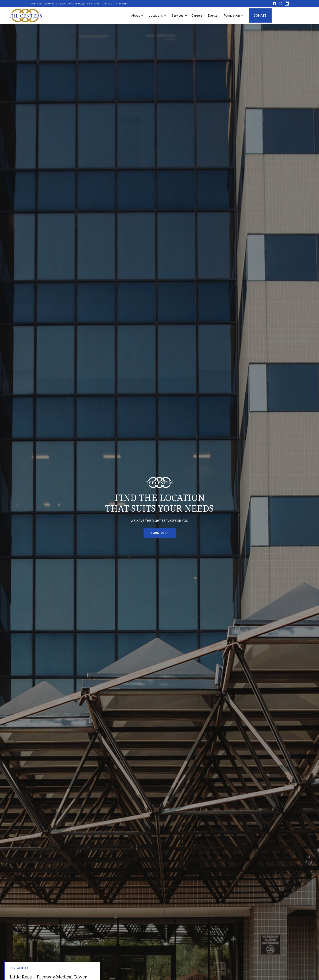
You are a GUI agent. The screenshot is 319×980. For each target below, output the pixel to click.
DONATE (260, 15)
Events (213, 15)
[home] (25, 15)
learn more (160, 533)
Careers (197, 15)
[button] (136, 15)
